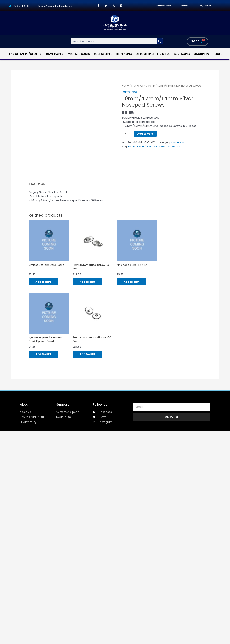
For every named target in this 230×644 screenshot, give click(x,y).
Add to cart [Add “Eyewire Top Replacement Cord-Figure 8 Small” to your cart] (43, 354)
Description (37, 184)
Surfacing (182, 54)
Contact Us (186, 6)
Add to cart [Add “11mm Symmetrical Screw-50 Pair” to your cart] (87, 282)
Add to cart (145, 134)
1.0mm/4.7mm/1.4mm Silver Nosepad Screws (154, 147)
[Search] (160, 41)
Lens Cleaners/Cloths (24, 54)
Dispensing (124, 54)
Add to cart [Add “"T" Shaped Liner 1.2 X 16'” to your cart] (132, 282)
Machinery (201, 54)
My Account (206, 6)
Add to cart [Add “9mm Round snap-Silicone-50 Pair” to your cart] (87, 354)
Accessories (103, 54)
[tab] (37, 184)
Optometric (145, 54)
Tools (218, 54)
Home (125, 86)
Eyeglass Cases (78, 54)
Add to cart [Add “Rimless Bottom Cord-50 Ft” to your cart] (43, 282)
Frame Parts (54, 54)
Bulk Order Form (163, 6)
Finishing (164, 54)
